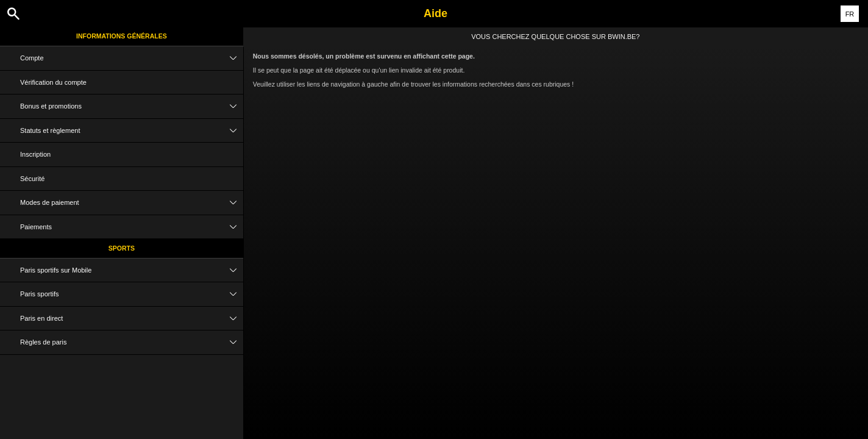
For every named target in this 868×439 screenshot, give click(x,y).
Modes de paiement (132, 203)
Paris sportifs (132, 294)
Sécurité (32, 179)
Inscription (35, 154)
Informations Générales (122, 36)
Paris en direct (132, 319)
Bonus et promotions (132, 106)
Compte (132, 58)
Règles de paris (132, 342)
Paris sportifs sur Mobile (132, 270)
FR (850, 14)
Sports (122, 248)
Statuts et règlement (132, 131)
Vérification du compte (53, 82)
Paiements (132, 227)
